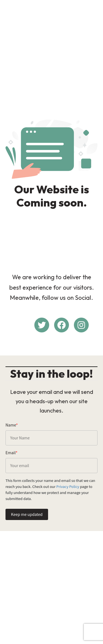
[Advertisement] (51, 55)
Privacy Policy (68, 486)
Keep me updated (27, 514)
